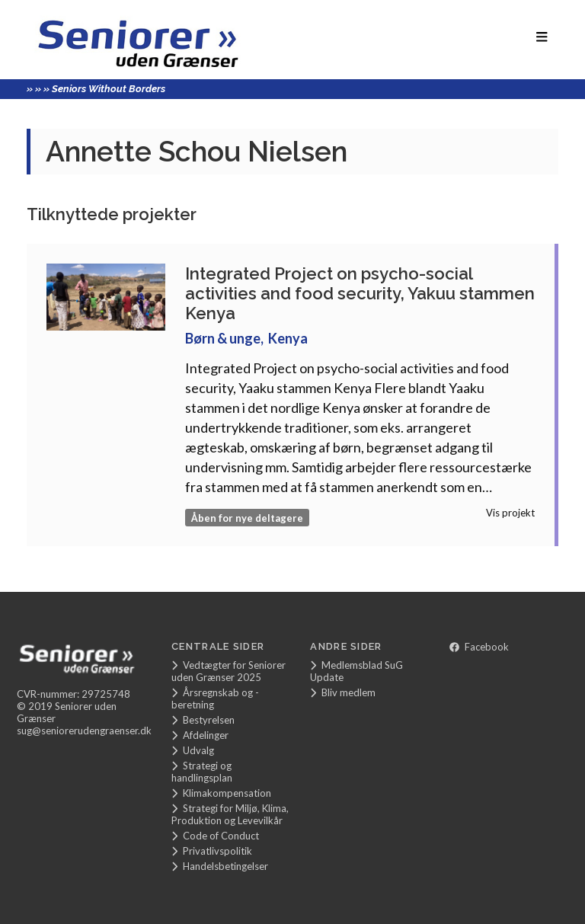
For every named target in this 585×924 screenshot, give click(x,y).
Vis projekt (510, 513)
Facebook (479, 647)
